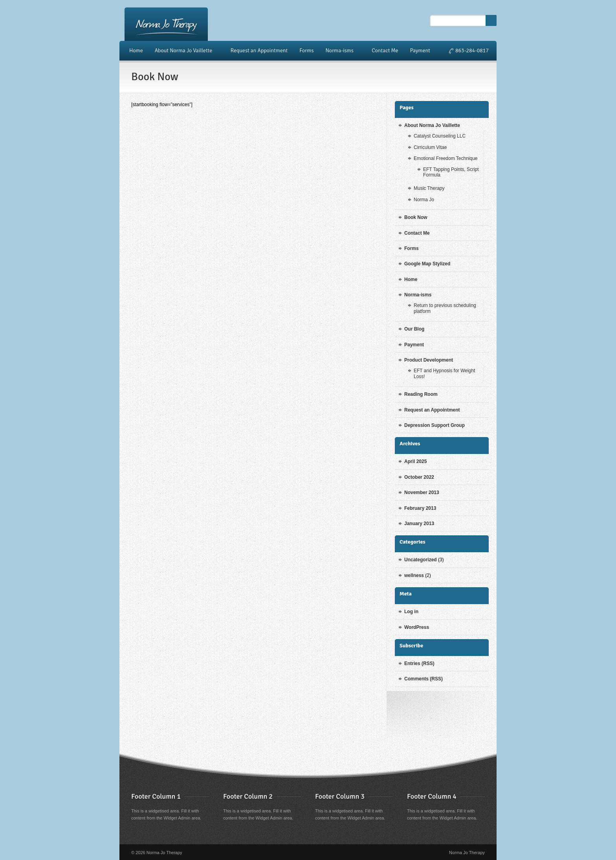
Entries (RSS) (419, 663)
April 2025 (415, 461)
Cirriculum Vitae (430, 147)
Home (136, 51)
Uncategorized (421, 560)
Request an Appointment (259, 51)
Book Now (416, 217)
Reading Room (421, 394)
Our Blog (414, 329)
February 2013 (420, 508)
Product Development (429, 360)
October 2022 (419, 477)
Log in (411, 612)
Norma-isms (340, 51)
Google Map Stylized (427, 264)
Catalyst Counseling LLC (440, 136)
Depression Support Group (434, 425)
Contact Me (385, 51)
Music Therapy (429, 188)
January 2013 (419, 524)
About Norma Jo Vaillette (185, 51)
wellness (414, 575)
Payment (420, 51)
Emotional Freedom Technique (446, 158)
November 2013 (422, 492)
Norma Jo (424, 200)
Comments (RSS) (423, 679)
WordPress (417, 627)
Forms (306, 51)
